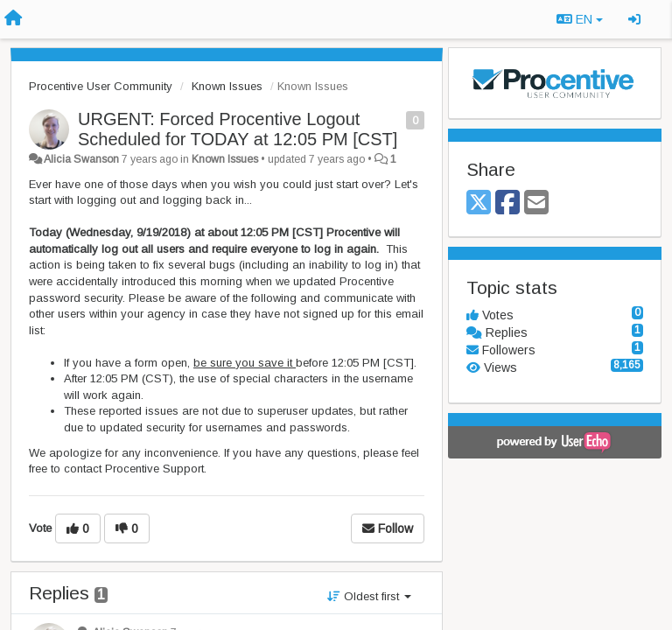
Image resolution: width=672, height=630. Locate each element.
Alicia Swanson (81, 159)
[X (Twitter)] (479, 203)
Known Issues (227, 86)
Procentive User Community (101, 86)
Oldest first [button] (369, 596)
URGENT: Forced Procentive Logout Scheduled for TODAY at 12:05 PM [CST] (238, 129)
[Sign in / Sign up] (634, 19)
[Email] (536, 203)
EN (580, 19)
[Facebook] (507, 203)
